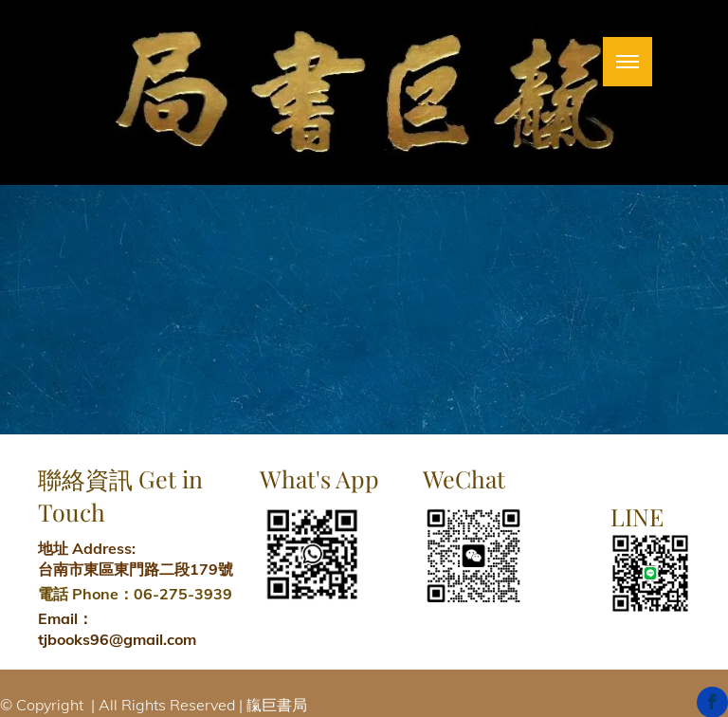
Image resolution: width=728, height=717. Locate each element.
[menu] (628, 62)
